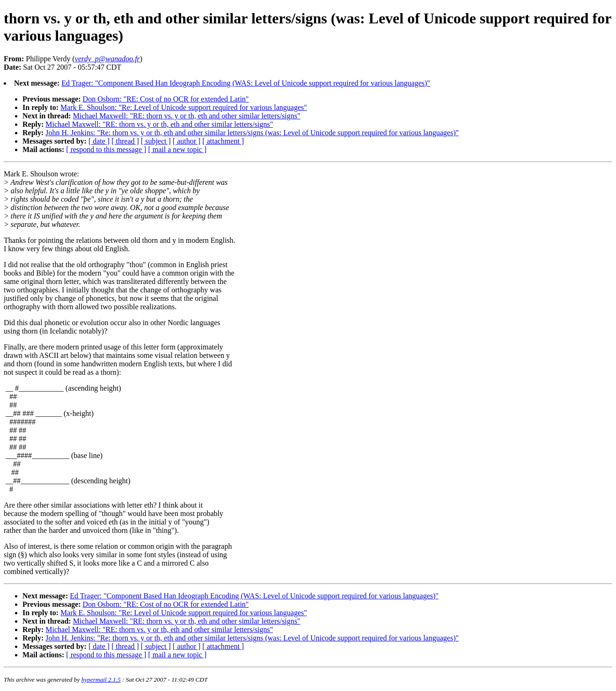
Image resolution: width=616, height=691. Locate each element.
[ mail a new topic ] (177, 149)
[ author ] (187, 141)
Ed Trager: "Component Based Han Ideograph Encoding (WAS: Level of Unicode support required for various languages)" (246, 83)
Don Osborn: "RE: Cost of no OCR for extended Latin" (166, 99)
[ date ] (99, 141)
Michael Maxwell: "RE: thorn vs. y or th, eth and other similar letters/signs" (187, 116)
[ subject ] (156, 141)
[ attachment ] (223, 141)
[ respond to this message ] (106, 149)
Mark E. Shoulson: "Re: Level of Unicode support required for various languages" (184, 107)
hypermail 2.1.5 (101, 680)
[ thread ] (125, 141)
